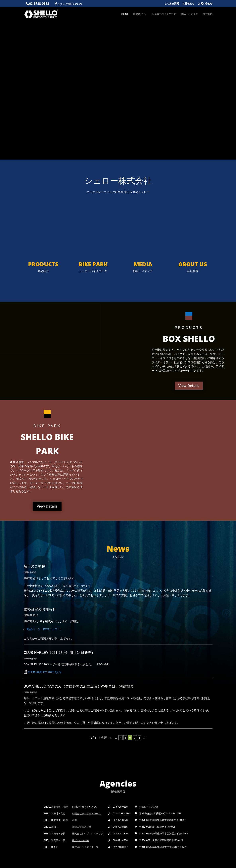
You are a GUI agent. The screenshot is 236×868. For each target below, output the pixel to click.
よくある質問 (172, 4)
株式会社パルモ (80, 840)
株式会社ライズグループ (85, 847)
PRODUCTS (43, 264)
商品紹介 (138, 14)
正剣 (74, 820)
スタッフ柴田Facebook (70, 4)
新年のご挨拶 (34, 566)
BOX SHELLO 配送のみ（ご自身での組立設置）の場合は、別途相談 (79, 686)
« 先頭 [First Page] (103, 738)
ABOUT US (193, 264)
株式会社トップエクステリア (88, 834)
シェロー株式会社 (149, 807)
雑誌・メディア (189, 14)
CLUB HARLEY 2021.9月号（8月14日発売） (59, 653)
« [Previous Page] (111, 737)
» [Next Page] (144, 737)
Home (125, 14)
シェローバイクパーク (164, 14)
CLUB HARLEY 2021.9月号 (45, 672)
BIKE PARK (93, 264)
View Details (189, 386)
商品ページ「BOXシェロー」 (45, 629)
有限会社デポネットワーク (86, 814)
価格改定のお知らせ (40, 609)
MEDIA (143, 264)
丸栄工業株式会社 (82, 827)
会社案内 (208, 14)
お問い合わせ (205, 4)
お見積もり (188, 4)
